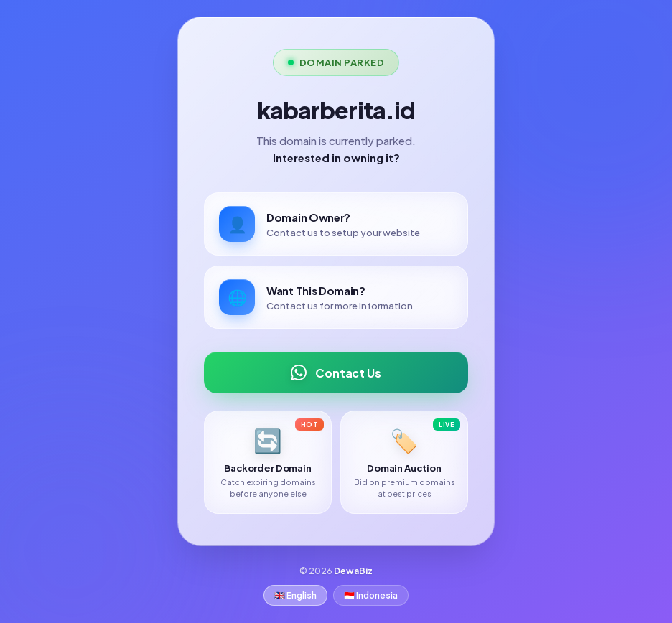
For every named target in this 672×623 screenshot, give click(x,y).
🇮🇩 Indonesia (371, 595)
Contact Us (336, 373)
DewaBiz (353, 571)
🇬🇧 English (295, 595)
